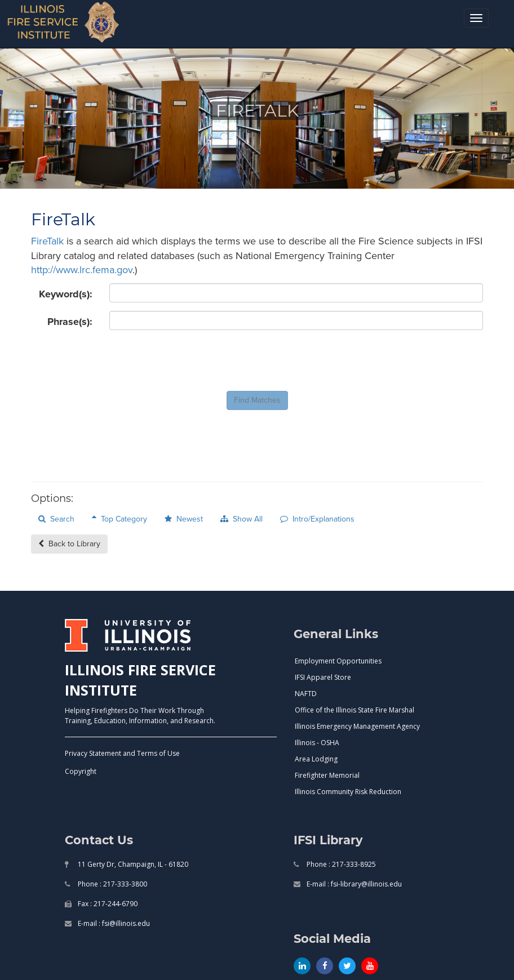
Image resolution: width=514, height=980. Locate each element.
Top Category (119, 519)
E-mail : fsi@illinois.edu (113, 923)
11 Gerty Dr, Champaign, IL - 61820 (132, 864)
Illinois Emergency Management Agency (357, 726)
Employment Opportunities (338, 661)
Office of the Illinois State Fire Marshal (355, 710)
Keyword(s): (66, 294)
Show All (242, 519)
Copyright (81, 771)
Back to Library (69, 544)
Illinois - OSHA (317, 743)
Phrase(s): (70, 322)
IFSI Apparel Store (323, 677)
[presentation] (195, 360)
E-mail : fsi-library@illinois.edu (353, 884)
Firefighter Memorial (327, 775)
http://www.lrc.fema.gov (82, 270)
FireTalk (47, 241)
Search (56, 519)
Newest (184, 519)
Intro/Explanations (317, 519)
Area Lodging (316, 759)
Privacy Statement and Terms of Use (122, 753)
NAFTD (306, 694)
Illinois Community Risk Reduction (348, 792)
